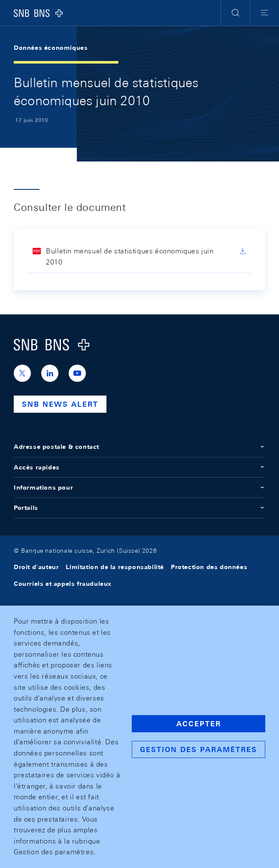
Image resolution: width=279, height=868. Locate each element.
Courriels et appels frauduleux (63, 584)
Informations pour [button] (139, 487)
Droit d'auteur (36, 567)
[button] (235, 13)
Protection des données (209, 567)
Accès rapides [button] (139, 467)
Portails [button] (139, 508)
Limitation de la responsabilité (115, 567)
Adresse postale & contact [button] (139, 447)
